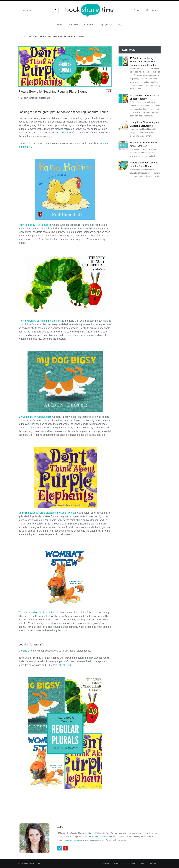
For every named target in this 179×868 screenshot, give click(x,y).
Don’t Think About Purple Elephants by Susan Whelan (47, 513)
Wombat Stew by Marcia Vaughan (37, 612)
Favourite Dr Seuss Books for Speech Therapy (145, 106)
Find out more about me (98, 837)
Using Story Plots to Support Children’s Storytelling (145, 129)
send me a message (72, 840)
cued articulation (64, 132)
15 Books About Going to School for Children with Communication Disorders (145, 73)
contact (152, 10)
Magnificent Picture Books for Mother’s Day (145, 149)
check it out (65, 665)
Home (60, 24)
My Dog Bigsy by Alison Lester (35, 417)
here (27, 651)
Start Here (73, 24)
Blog (120, 24)
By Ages (106, 24)
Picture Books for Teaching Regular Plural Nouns (145, 169)
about (138, 10)
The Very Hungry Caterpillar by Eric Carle (40, 321)
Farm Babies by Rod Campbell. (35, 225)
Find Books (89, 24)
